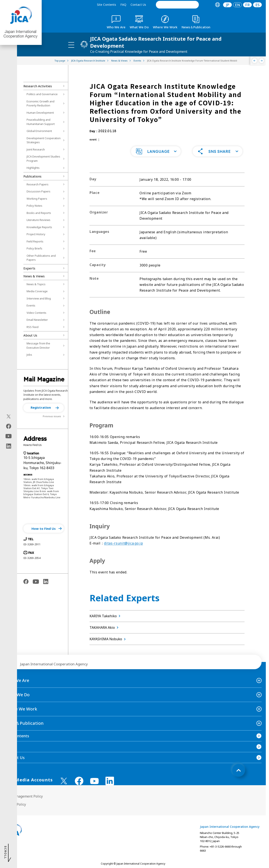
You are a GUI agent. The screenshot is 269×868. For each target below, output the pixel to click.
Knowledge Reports (39, 227)
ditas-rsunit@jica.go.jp (123, 543)
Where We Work (21, 709)
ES (258, 5)
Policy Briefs (34, 248)
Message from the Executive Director (38, 345)
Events (31, 305)
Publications (32, 176)
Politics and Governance (42, 94)
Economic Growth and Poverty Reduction (41, 103)
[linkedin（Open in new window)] (9, 446)
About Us (30, 335)
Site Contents (107, 5)
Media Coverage (37, 291)
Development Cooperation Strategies (44, 140)
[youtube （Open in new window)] (94, 781)
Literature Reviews (38, 220)
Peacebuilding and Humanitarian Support (41, 122)
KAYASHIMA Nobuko (108, 639)
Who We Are (17, 680)
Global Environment (39, 131)
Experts (29, 268)
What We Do (17, 695)
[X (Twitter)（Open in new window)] (9, 417)
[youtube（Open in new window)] (9, 436)
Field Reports (35, 241)
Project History (36, 234)
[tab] (217, 5)
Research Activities (38, 86)
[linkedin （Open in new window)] (110, 781)
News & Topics (36, 284)
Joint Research (36, 149)
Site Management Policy (23, 796)
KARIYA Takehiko (106, 616)
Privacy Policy (15, 804)
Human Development (40, 113)
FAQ (123, 5)
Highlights (33, 168)
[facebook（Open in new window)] (9, 426)
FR (247, 5)
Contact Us (138, 5)
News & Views (34, 276)
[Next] (262, 61)
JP (228, 5)
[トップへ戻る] (239, 770)
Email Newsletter (37, 320)
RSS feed (33, 327)
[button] (44, 408)
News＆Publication (24, 723)
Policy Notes (34, 206)
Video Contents (36, 313)
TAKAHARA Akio (105, 627)
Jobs (29, 355)
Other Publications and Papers (41, 258)
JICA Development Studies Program (43, 159)
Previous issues (52, 416)
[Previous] (255, 61)
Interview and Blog (39, 298)
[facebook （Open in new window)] (79, 781)
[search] (177, 5)
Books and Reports (39, 213)
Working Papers (37, 199)
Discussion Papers (38, 191)
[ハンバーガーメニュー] (71, 45)
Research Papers (38, 184)
